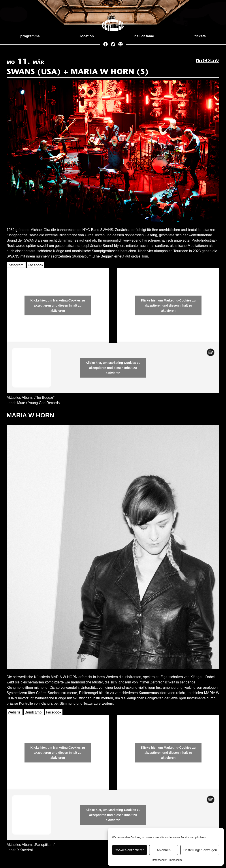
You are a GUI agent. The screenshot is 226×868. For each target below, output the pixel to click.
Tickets (208, 61)
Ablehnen (164, 850)
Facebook (36, 265)
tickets (200, 36)
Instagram (16, 265)
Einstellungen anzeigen (200, 850)
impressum (175, 860)
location (87, 36)
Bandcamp (33, 712)
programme (30, 36)
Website (14, 712)
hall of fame (144, 36)
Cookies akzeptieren (130, 850)
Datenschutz (159, 860)
